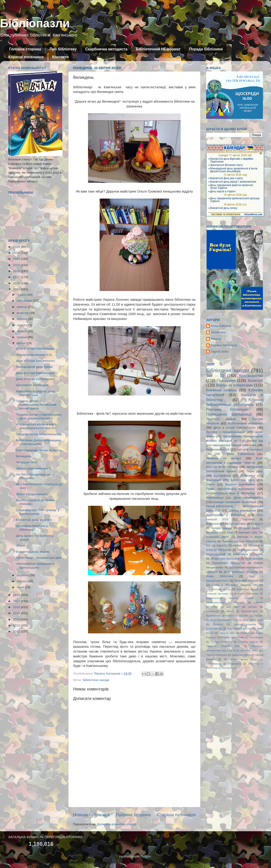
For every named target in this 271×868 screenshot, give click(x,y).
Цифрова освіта (241, 655)
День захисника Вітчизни (241, 572)
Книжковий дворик (247, 589)
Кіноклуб (255, 380)
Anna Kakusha (221, 326)
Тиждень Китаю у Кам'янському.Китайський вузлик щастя (36, 405)
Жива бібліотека (220, 576)
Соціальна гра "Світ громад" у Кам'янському (38, 512)
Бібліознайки (238, 524)
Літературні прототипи (225, 559)
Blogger (146, 856)
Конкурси (257, 524)
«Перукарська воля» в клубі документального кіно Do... (37, 426)
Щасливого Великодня (32, 385)
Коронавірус (215, 498)
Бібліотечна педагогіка (248, 554)
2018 (17, 595)
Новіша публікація (91, 815)
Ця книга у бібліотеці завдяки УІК (232, 585)
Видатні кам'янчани (240, 484)
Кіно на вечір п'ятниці (222, 467)
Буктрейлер (222, 476)
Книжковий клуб (218, 449)
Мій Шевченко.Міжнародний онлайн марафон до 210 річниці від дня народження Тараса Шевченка (235, 441)
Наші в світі (227, 633)
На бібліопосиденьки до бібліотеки (33, 476)
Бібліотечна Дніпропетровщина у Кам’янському (38, 442)
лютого (22, 581)
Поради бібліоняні (206, 49)
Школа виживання (242, 511)
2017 (17, 601)
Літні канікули (254, 559)
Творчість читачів (221, 419)
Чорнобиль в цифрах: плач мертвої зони (36, 393)
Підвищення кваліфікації (229, 414)
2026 (17, 247)
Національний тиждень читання (230, 598)
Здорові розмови (245, 624)
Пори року (255, 471)
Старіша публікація (176, 815)
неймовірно (235, 664)
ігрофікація (213, 611)
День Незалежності (248, 498)
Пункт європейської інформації (230, 489)
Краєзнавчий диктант (239, 629)
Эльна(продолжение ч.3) (34, 468)
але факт (233, 607)
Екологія (218, 624)
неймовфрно (214, 664)
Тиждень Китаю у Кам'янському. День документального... (39, 416)
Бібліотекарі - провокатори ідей (39, 558)
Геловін (259, 616)
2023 (17, 265)
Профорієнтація (215, 602)
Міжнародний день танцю (35, 367)
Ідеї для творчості (250, 449)
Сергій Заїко (220, 351)
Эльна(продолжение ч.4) (34, 355)
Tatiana (216, 339)
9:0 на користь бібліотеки (224, 546)
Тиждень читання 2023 (223, 646)
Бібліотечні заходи (96, 680)
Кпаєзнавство (214, 629)
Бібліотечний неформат (245, 423)
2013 (17, 625)
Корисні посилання (26, 57)
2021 (17, 277)
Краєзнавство (251, 376)
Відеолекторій (215, 524)
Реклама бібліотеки (227, 409)
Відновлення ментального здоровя (227, 616)
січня (21, 587)
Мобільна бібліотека (246, 594)
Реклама (239, 602)
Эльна (20, 545)
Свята (211, 484)
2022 (17, 271)
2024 (17, 259)
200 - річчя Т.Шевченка (235, 454)
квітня (21, 343)
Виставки (249, 519)
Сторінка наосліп (248, 642)
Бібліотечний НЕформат (158, 49)
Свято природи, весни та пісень (39, 450)
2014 (17, 619)
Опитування (256, 637)
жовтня (22, 307)
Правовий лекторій (246, 581)
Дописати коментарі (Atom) (116, 824)
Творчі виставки (248, 550)
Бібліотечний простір (218, 589)
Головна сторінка (25, 49)
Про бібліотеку (63, 49)
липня (21, 325)
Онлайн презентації (233, 637)
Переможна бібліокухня (229, 563)
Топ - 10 (215, 376)
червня (22, 331)
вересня (23, 313)
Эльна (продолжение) (32, 494)
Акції (230, 533)
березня (23, 575)
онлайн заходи (222, 528)
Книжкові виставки (217, 594)
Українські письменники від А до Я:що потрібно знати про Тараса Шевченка (235, 650)
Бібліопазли (35, 23)
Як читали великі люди (241, 659)
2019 (17, 289)
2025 (17, 253)
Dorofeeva (218, 332)
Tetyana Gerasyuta (224, 345)
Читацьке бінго (27, 462)
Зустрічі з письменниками (226, 432)
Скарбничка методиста (106, 49)
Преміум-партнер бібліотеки (240, 541)
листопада (25, 301)
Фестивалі (214, 480)
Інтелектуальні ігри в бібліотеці (231, 493)
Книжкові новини (221, 390)
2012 (17, 631)
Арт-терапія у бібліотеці (226, 515)
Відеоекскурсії (250, 611)
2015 (17, 613)
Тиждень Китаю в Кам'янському (39, 434)
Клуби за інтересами (235, 385)
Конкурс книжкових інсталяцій (235, 502)
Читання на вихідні (224, 458)
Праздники (226, 380)
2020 (17, 283)
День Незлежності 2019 (224, 620)
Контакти (60, 57)
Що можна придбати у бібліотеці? (32, 528)
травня (22, 337)
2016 (17, 607)
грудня (22, 295)
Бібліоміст (248, 476)
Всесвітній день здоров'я (34, 520)
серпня (22, 319)
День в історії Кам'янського (36, 348)
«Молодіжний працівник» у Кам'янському (35, 566)
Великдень (24, 456)
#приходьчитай (216, 554)
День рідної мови (253, 620)
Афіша (230, 611)
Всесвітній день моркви (33, 552)
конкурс (252, 607)
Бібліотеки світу (243, 480)
